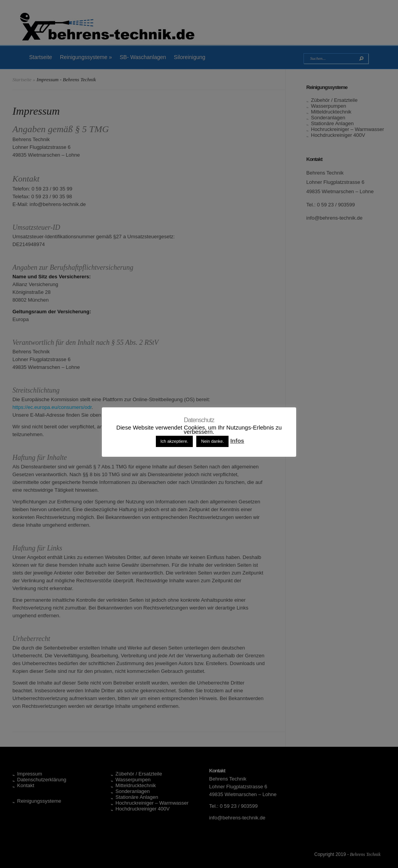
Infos (237, 441)
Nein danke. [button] (212, 441)
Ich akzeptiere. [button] (175, 441)
